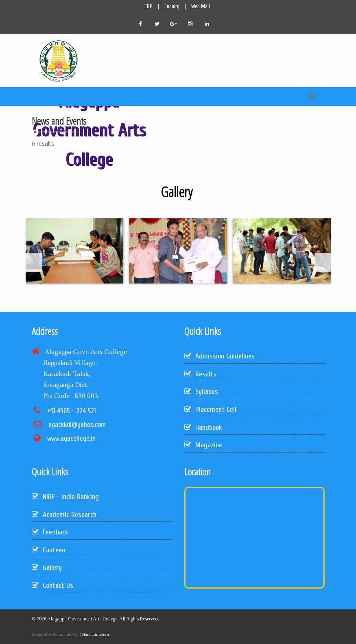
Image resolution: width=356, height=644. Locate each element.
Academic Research (64, 515)
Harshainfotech (95, 634)
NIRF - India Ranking (65, 497)
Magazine (203, 445)
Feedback (50, 532)
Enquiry (172, 6)
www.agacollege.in (71, 438)
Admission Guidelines (219, 356)
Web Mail (201, 6)
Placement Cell (210, 410)
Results (200, 374)
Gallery (47, 568)
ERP (149, 6)
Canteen (48, 550)
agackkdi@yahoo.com (77, 425)
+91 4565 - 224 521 (71, 411)
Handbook (203, 428)
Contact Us (52, 586)
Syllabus (201, 392)
